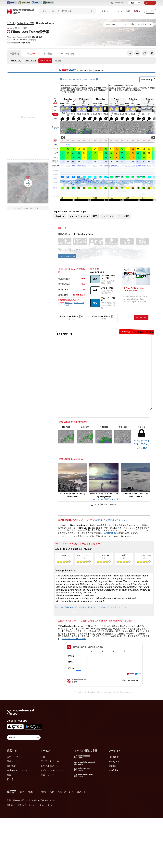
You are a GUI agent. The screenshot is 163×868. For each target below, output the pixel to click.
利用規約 (10, 805)
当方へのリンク (65, 792)
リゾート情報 (68, 54)
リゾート (11, 23)
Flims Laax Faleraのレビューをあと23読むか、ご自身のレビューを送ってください (92, 607)
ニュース (117, 11)
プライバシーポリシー (27, 805)
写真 (128, 11)
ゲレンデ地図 (123, 216)
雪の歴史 (48, 54)
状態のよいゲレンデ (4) (117, 520)
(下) (45, 60)
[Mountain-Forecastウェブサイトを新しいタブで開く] (24, 3)
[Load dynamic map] (28, 183)
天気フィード (47, 775)
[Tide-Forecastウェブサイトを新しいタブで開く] (37, 3)
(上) (16, 60)
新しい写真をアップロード (104, 504)
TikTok (112, 766)
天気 (105, 11)
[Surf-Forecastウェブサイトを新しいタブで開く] (12, 3)
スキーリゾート (15, 757)
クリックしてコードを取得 (74, 639)
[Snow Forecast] (20, 11)
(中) (31, 60)
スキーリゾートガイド (79, 216)
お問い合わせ (47, 792)
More (56, 128)
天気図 (58, 60)
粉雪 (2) (68, 302)
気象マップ (12, 761)
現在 (31, 54)
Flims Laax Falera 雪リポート (72, 318)
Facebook (114, 757)
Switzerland (25, 23)
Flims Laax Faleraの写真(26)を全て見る (104, 499)
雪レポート (60, 216)
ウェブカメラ (107, 216)
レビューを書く (85, 612)
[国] (116, 24)
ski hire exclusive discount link (81, 70)
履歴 (95, 216)
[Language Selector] (24, 737)
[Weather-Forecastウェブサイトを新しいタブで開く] (48, 3)
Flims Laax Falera (45, 23)
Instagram (114, 761)
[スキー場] (141, 24)
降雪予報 (14, 54)
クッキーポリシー (47, 805)
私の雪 (10, 779)
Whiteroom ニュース (17, 770)
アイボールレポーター (52, 770)
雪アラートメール (50, 761)
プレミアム (150, 3)
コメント (81, 792)
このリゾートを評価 (65, 612)
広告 (22, 792)
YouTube (113, 770)
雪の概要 (11, 766)
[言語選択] (134, 3)
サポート (33, 792)
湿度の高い (56, 162)
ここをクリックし (66, 536)
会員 (43, 757)
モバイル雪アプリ (50, 766)
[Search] (93, 11)
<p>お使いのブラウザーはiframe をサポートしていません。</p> (104, 666)
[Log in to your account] (150, 11)
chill (56, 157)
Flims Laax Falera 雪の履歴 (104, 318)
